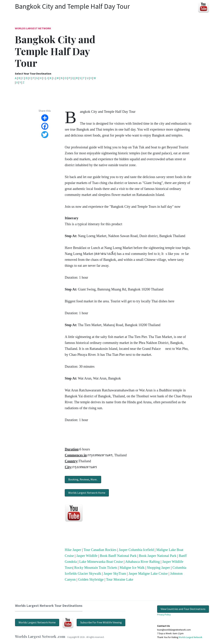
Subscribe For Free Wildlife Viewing (101, 622)
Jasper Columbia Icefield (136, 550)
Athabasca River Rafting (142, 562)
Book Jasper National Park (158, 556)
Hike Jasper (73, 550)
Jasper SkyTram (115, 573)
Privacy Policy (164, 615)
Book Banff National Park (118, 556)
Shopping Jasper (159, 568)
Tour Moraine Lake (120, 579)
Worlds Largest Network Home (87, 493)
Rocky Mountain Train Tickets (96, 568)
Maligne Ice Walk (132, 568)
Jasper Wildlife (87, 556)
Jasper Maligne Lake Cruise (148, 573)
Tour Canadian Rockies (100, 550)
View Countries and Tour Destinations (183, 609)
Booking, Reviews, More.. (83, 479)
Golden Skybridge (91, 579)
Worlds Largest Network (33, 28)
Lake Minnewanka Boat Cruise (101, 562)
